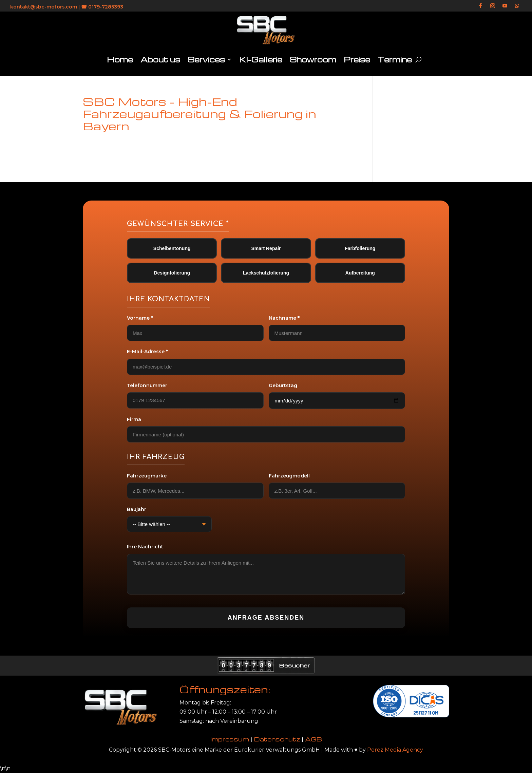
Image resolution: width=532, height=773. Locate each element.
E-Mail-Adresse (147, 352)
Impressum (230, 739)
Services (206, 59)
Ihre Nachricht (145, 547)
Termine (395, 59)
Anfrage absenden (266, 618)
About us (160, 59)
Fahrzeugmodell (289, 476)
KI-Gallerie (261, 59)
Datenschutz (277, 739)
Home (120, 59)
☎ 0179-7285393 (102, 7)
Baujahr (137, 509)
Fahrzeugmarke (147, 476)
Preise (357, 59)
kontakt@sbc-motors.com (44, 7)
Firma (134, 419)
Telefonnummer (147, 385)
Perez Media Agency (395, 750)
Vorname (140, 318)
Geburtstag (283, 385)
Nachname (284, 318)
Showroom (313, 59)
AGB (313, 739)
